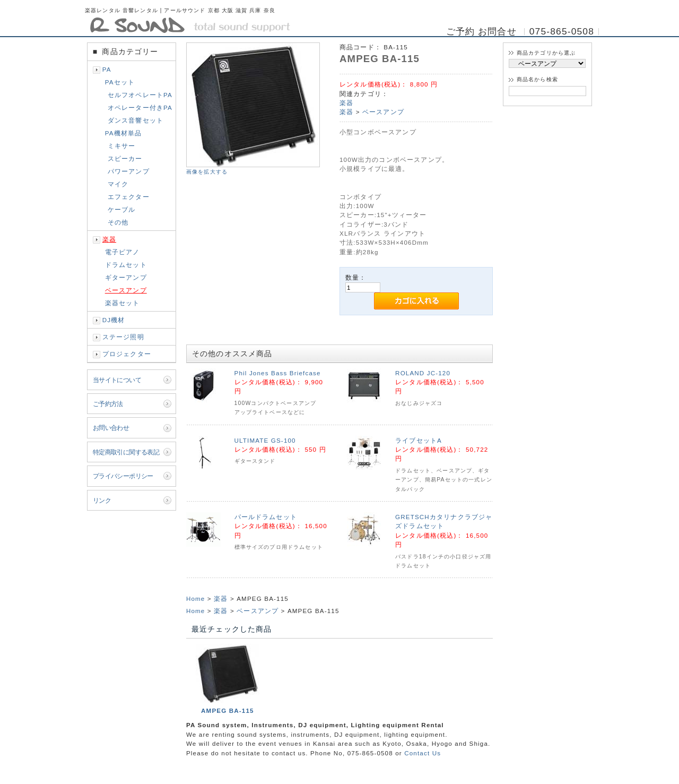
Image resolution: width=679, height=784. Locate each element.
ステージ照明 (123, 337)
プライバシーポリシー (123, 476)
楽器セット (123, 303)
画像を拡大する (207, 172)
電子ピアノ (123, 252)
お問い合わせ (111, 428)
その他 (118, 222)
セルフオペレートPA (140, 95)
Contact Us (423, 753)
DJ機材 (114, 320)
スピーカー (125, 158)
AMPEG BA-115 (228, 710)
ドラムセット (126, 265)
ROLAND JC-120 (423, 373)
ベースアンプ (126, 290)
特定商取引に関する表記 (126, 452)
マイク (118, 184)
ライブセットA (419, 440)
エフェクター (129, 197)
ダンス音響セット (136, 120)
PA (107, 69)
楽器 (109, 239)
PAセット (120, 82)
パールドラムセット (266, 517)
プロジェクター (127, 354)
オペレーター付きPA (140, 107)
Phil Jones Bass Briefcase (278, 373)
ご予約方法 (108, 404)
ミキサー (122, 146)
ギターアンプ (126, 277)
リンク (102, 500)
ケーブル (122, 209)
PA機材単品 (124, 133)
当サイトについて (117, 380)
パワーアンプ (129, 171)
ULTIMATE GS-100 (265, 440)
